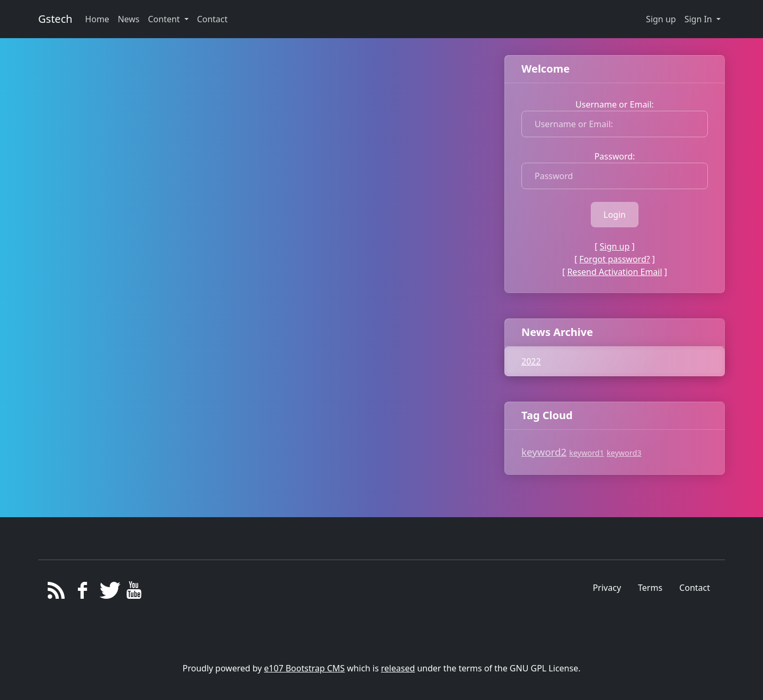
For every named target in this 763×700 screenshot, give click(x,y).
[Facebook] (82, 593)
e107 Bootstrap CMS (304, 668)
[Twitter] (108, 593)
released (398, 668)
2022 (531, 361)
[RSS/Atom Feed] (56, 593)
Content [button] (165, 19)
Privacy (607, 588)
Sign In (699, 19)
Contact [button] (212, 19)
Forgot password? (614, 259)
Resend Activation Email (614, 272)
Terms (650, 588)
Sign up (661, 19)
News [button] (128, 19)
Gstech (55, 19)
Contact (695, 588)
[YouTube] (134, 593)
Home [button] (97, 19)
